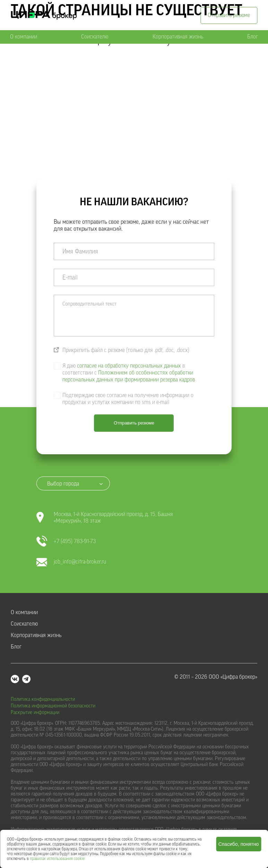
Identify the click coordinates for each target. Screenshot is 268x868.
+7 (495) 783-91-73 (66, 542)
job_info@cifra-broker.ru (71, 562)
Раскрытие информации (35, 713)
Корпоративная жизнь (178, 37)
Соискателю (95, 37)
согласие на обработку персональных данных (129, 366)
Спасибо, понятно (239, 844)
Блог (253, 37)
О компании (24, 37)
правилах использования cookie (57, 859)
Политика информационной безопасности (53, 706)
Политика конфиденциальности (43, 699)
